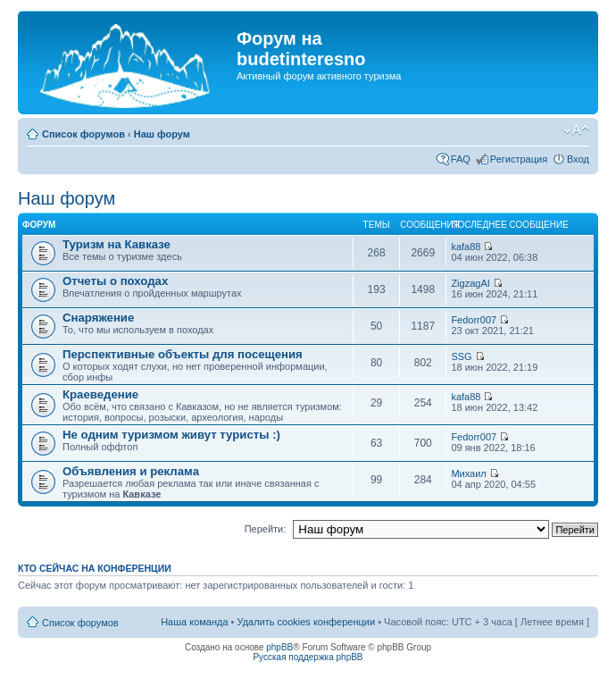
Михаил (468, 473)
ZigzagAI (470, 283)
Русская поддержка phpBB (308, 657)
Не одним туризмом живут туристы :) (171, 435)
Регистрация (519, 159)
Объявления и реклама (131, 471)
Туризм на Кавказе (117, 244)
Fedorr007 (474, 320)
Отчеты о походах (115, 281)
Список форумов (83, 134)
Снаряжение (98, 318)
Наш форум (162, 134)
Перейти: (266, 529)
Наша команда (194, 622)
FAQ (461, 159)
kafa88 (466, 247)
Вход (578, 159)
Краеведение (100, 394)
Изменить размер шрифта (576, 130)
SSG (461, 356)
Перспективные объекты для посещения (183, 354)
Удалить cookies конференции (307, 622)
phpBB (279, 647)
